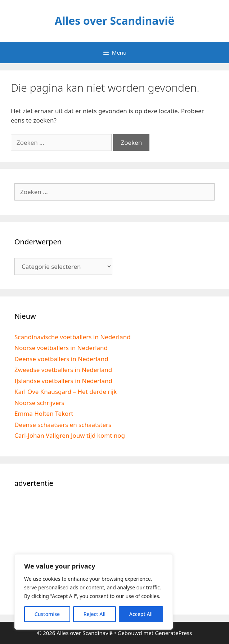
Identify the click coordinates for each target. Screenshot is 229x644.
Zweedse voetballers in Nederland (63, 370)
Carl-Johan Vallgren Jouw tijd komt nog (70, 435)
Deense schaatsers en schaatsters (63, 425)
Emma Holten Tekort (44, 413)
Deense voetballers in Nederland (61, 359)
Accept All (141, 614)
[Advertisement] (114, 550)
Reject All (95, 614)
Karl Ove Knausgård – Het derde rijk (66, 392)
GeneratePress (173, 633)
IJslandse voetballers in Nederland (63, 381)
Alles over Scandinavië (115, 21)
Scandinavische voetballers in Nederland (73, 337)
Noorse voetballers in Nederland (61, 348)
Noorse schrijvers (39, 403)
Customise (47, 614)
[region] (94, 592)
